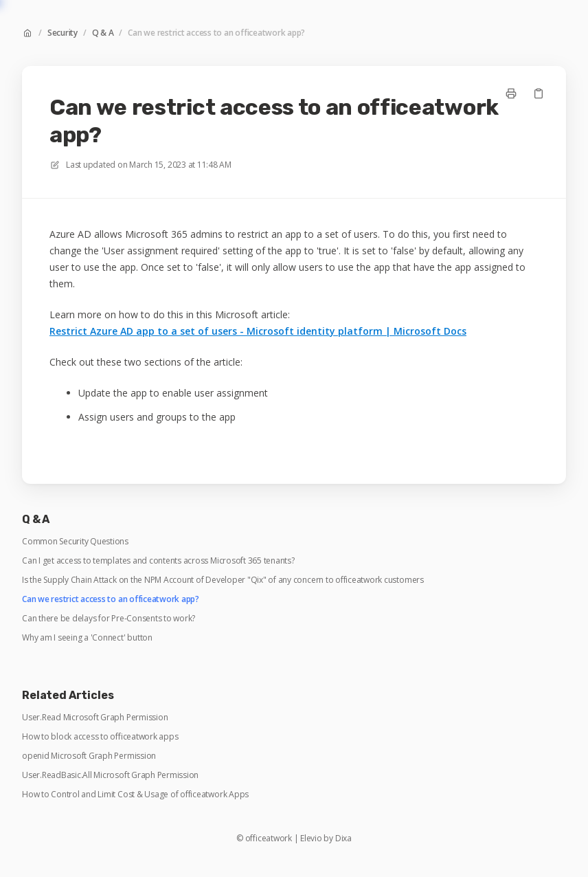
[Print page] (511, 93)
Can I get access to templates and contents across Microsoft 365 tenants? (158, 561)
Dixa (343, 839)
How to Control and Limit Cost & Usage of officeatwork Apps (135, 795)
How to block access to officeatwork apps (100, 737)
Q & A (103, 33)
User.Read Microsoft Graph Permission (95, 718)
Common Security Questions (75, 542)
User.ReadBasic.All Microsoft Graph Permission (110, 775)
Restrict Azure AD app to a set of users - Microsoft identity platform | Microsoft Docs (258, 331)
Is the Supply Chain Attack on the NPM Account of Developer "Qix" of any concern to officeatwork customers (223, 580)
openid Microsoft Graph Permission (89, 756)
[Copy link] (539, 93)
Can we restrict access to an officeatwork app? (216, 33)
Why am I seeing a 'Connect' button (87, 638)
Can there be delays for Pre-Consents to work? (109, 619)
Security (63, 33)
